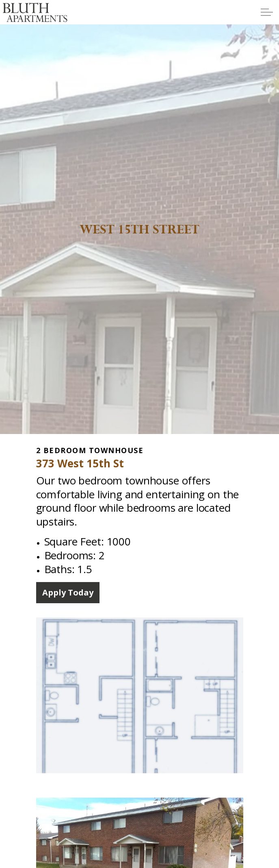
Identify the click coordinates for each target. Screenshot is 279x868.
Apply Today (68, 593)
